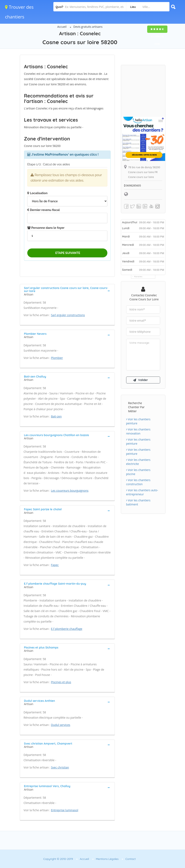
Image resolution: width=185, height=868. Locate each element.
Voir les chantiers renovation (138, 431)
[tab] (67, 291)
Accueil (62, 27)
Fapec (55, 565)
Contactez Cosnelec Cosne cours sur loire (144, 297)
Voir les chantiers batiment (138, 502)
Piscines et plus (61, 682)
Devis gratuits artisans (88, 27)
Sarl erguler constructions (68, 315)
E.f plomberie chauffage (67, 629)
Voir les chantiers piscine (138, 472)
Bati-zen (56, 416)
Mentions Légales (107, 859)
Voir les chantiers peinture (138, 421)
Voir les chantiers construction (138, 482)
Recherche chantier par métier (136, 407)
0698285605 (133, 185)
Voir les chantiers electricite (138, 462)
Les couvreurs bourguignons (70, 491)
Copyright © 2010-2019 (58, 859)
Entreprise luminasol (65, 810)
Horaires (138, 277)
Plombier (57, 358)
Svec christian (60, 767)
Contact (131, 859)
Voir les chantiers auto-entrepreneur (142, 492)
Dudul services (61, 725)
